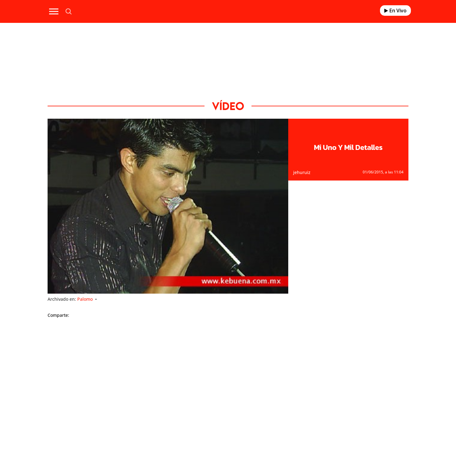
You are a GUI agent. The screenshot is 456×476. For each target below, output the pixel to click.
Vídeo (228, 106)
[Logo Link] (228, 12)
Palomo (85, 299)
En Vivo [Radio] (395, 11)
